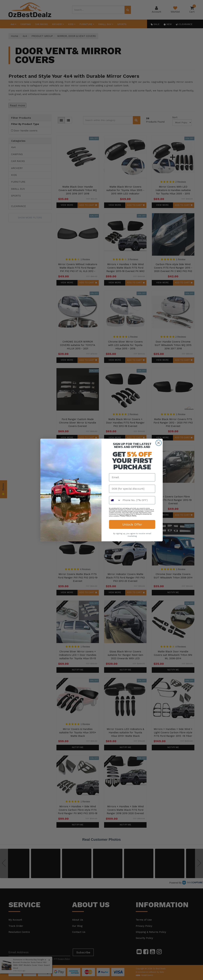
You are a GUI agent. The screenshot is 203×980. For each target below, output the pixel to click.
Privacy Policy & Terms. (128, 516)
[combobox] (115, 500)
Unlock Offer (132, 524)
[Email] (132, 477)
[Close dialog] (159, 443)
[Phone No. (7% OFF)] (138, 500)
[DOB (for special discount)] (132, 489)
